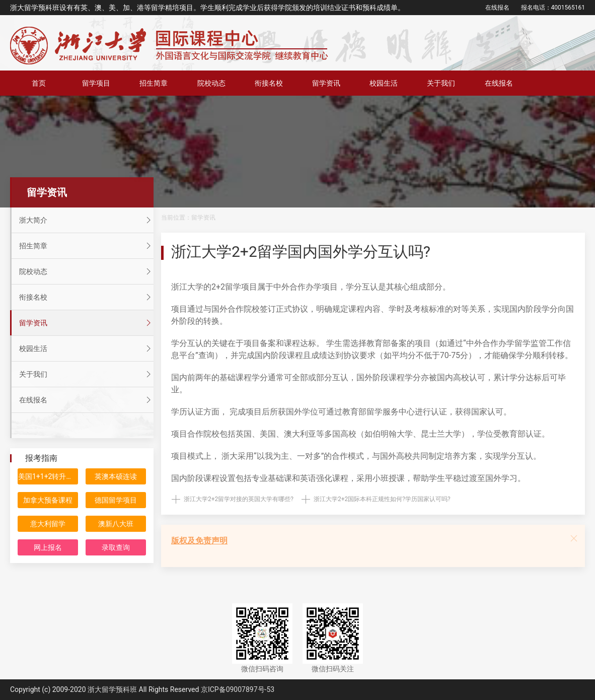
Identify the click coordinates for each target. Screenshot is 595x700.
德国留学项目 (116, 500)
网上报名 (48, 547)
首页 (39, 83)
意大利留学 (48, 524)
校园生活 (384, 83)
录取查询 (116, 547)
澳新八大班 (116, 524)
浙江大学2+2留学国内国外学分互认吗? (301, 252)
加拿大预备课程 (48, 500)
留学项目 (96, 83)
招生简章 (154, 83)
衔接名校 (269, 83)
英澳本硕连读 (116, 476)
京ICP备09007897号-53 (238, 689)
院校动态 (211, 83)
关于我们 (441, 83)
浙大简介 (86, 220)
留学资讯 (326, 83)
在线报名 (497, 8)
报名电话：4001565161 (553, 8)
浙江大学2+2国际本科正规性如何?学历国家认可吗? (382, 499)
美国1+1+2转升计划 (48, 476)
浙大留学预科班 (112, 689)
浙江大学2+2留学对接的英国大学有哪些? (239, 499)
